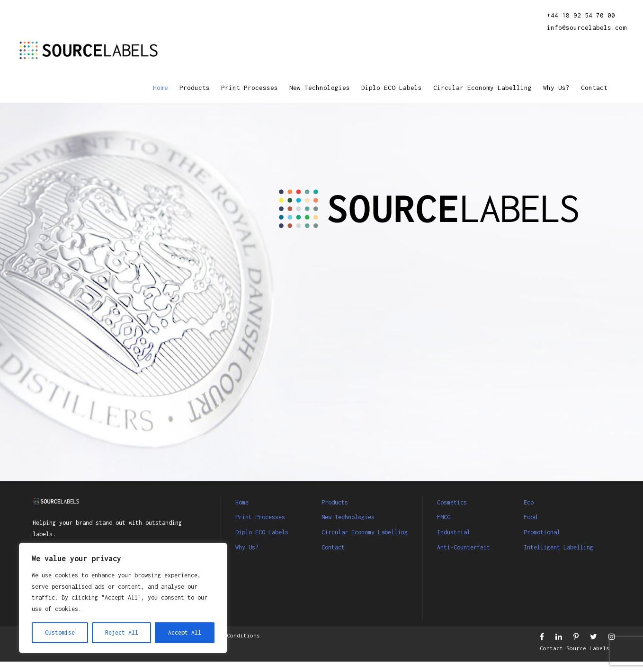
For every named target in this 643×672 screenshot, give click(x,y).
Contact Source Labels (576, 659)
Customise (60, 632)
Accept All (185, 632)
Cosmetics (455, 502)
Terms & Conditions (253, 645)
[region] (123, 592)
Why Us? (551, 88)
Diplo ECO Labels (369, 88)
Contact (593, 88)
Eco (530, 502)
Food (532, 517)
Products (152, 88)
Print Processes (212, 88)
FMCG (445, 517)
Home (115, 88)
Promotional (545, 532)
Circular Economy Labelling (470, 88)
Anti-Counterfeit (469, 547)
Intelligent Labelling (565, 547)
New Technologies (289, 88)
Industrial (457, 532)
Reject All (122, 632)
